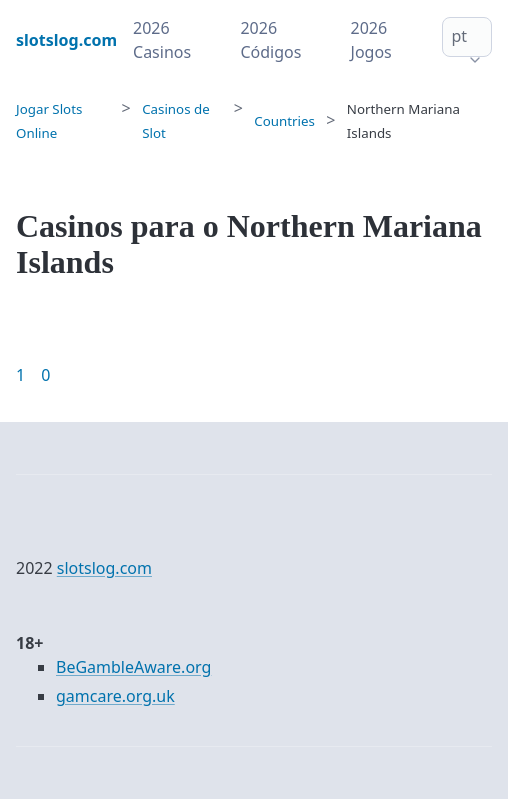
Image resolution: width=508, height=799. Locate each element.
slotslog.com (104, 568)
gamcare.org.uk (115, 696)
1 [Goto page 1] (20, 375)
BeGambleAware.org (133, 667)
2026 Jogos (371, 40)
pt (459, 36)
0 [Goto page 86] (45, 375)
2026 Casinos (162, 40)
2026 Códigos (270, 40)
